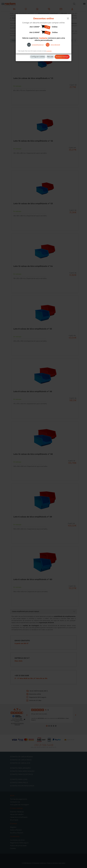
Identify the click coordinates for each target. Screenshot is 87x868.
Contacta (43, 38)
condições (49, 51)
